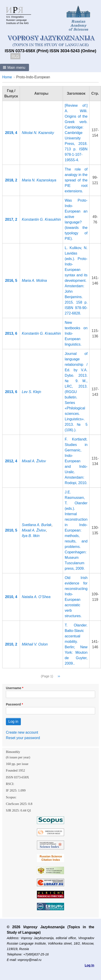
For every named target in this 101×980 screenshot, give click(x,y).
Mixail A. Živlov (34, 461)
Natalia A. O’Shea (36, 597)
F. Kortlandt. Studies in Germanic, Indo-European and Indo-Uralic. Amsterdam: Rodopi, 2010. (76, 461)
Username (14, 688)
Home (7, 77)
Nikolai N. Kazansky (38, 133)
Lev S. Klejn (31, 392)
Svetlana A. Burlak (37, 525)
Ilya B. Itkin (31, 536)
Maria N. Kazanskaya (39, 180)
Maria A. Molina (34, 281)
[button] (14, 67)
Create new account (22, 732)
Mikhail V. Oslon (35, 644)
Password (13, 704)
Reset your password (23, 738)
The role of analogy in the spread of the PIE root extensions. (76, 180)
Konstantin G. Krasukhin (41, 219)
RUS (15, 56)
